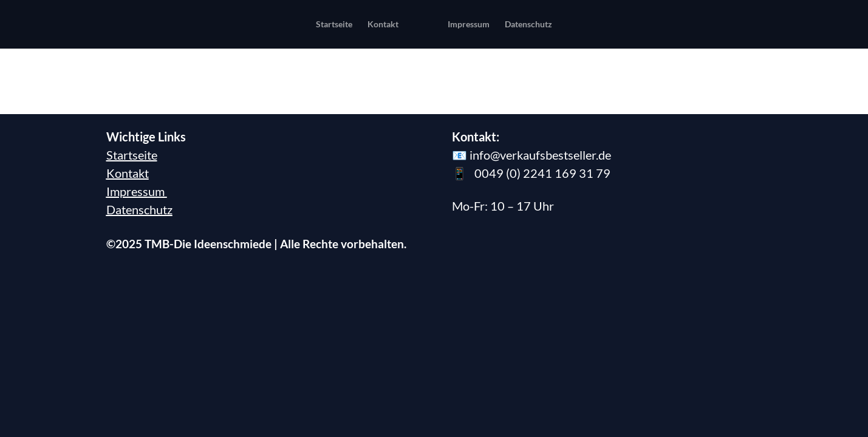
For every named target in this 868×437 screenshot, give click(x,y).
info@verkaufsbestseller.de (540, 106)
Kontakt (128, 124)
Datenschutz (139, 161)
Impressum (137, 143)
